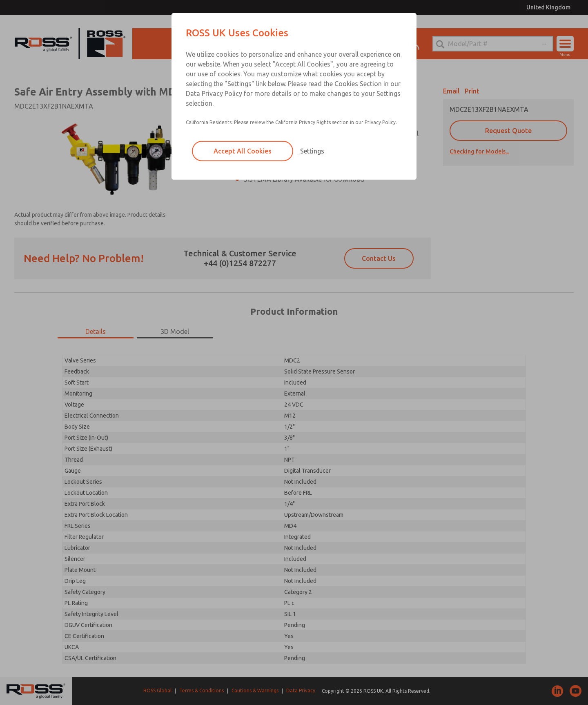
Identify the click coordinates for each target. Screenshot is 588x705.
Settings (312, 151)
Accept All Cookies (243, 151)
